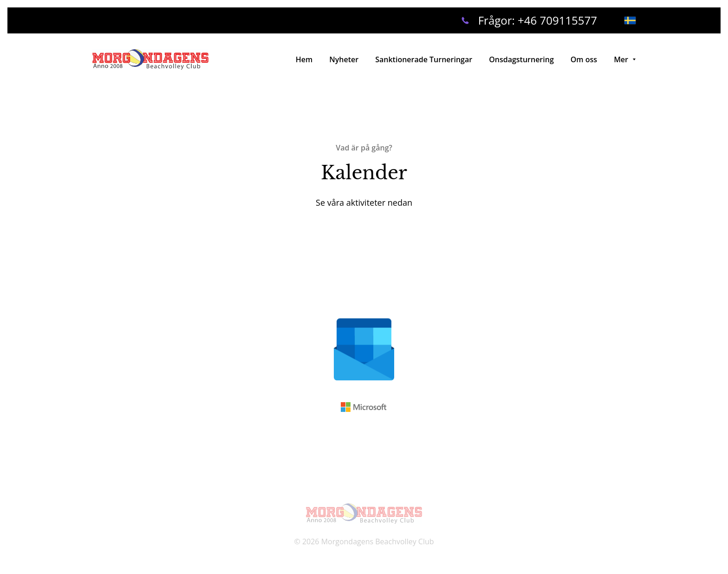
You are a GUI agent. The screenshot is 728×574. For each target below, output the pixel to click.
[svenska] (630, 20)
